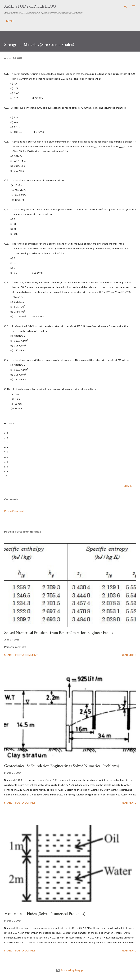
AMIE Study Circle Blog (30, 6)
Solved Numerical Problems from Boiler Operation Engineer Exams (59, 632)
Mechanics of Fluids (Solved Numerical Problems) (45, 913)
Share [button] (128, 486)
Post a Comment (14, 511)
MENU (10, 21)
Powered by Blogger (70, 970)
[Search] (125, 6)
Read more (129, 655)
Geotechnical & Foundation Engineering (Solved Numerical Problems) (62, 766)
